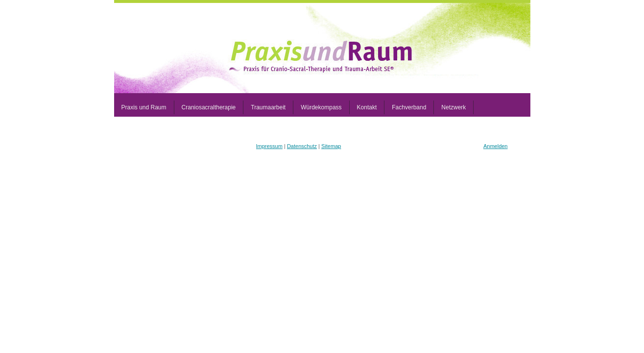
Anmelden (496, 146)
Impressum (269, 146)
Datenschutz (302, 146)
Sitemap (331, 146)
